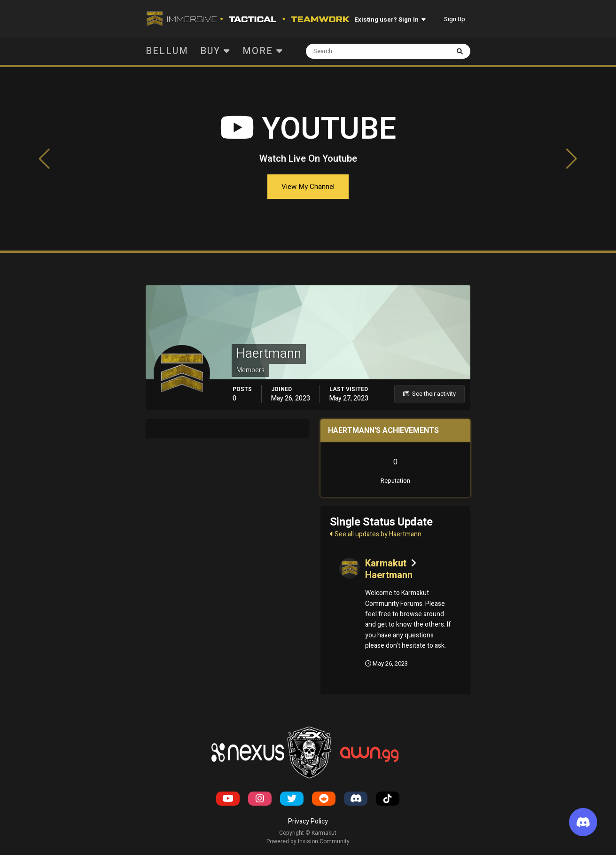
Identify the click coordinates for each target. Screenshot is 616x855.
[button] (45, 159)
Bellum (167, 51)
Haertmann (389, 575)
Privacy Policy (308, 821)
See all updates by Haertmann (376, 534)
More (263, 51)
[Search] (348, 51)
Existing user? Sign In (390, 20)
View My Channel (308, 187)
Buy (215, 51)
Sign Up (455, 19)
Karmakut (386, 563)
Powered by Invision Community (308, 841)
